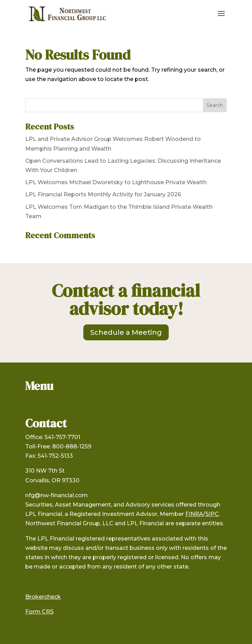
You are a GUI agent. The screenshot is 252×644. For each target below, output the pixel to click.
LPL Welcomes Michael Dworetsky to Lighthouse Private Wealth (116, 182)
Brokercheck (43, 597)
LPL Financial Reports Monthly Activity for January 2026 (103, 194)
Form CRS (39, 612)
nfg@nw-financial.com (57, 495)
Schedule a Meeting (126, 332)
